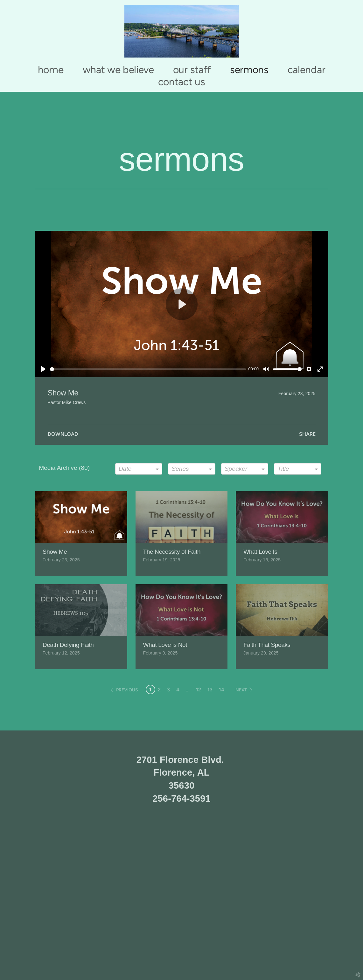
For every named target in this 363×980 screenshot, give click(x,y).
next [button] (241, 690)
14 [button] (222, 690)
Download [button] (63, 434)
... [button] (188, 690)
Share (307, 434)
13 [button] (210, 690)
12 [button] (199, 690)
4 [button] (178, 690)
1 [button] (150, 690)
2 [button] (159, 690)
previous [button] (127, 690)
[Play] (43, 369)
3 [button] (168, 690)
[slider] (148, 369)
